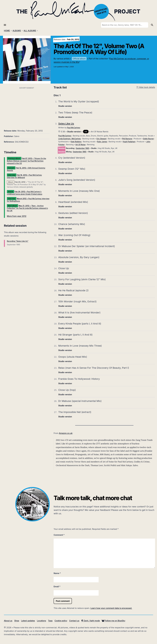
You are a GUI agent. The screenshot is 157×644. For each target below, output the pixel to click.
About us (8, 621)
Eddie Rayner (148, 139)
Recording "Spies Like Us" (18, 241)
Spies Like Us (66, 124)
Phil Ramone (127, 139)
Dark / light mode (91, 621)
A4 (86, 132)
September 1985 (82, 148)
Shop (17, 621)
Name (57, 573)
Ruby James (102, 142)
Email (57, 587)
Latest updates (28, 621)
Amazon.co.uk (66, 433)
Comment (59, 535)
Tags (50, 621)
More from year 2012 (17, 216)
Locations (42, 621)
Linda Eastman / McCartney (70, 139)
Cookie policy (61, 621)
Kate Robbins (76, 142)
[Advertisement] (27, 107)
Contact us (74, 621)
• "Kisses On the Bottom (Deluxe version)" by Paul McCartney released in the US (26, 161)
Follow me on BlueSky (114, 621)
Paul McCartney (74, 128)
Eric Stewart (101, 139)
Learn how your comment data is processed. (111, 608)
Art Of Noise (80, 145)
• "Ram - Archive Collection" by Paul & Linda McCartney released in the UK (27, 208)
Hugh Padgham (129, 142)
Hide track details (146, 87)
